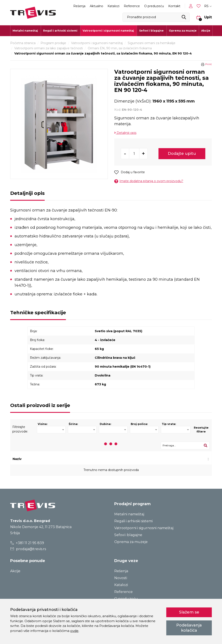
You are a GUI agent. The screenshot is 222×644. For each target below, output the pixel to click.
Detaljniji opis (125, 133)
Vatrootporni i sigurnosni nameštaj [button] (108, 31)
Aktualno (96, 6)
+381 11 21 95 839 (27, 543)
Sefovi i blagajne (128, 535)
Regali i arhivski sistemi (133, 521)
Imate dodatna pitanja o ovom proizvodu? (149, 181)
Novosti (121, 578)
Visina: (42, 424)
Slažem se (189, 612)
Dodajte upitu (182, 154)
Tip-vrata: (169, 424)
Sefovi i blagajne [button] (151, 31)
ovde (74, 631)
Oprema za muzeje (183, 31)
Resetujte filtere (201, 430)
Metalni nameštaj (129, 514)
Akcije (206, 31)
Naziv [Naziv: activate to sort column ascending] (17, 459)
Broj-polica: (139, 424)
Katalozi (113, 6)
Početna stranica (23, 43)
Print (209, 64)
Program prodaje (53, 43)
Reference (132, 6)
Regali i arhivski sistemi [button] (60, 31)
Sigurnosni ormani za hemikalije (152, 43)
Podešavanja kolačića (189, 628)
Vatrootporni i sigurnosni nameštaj (97, 43)
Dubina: (105, 424)
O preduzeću (154, 6)
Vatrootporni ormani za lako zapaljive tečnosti (49, 48)
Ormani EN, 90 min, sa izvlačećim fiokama (120, 48)
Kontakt (174, 6)
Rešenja (79, 6)
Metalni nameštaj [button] (25, 31)
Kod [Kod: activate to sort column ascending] (58, 459)
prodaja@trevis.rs (28, 549)
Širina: (73, 424)
